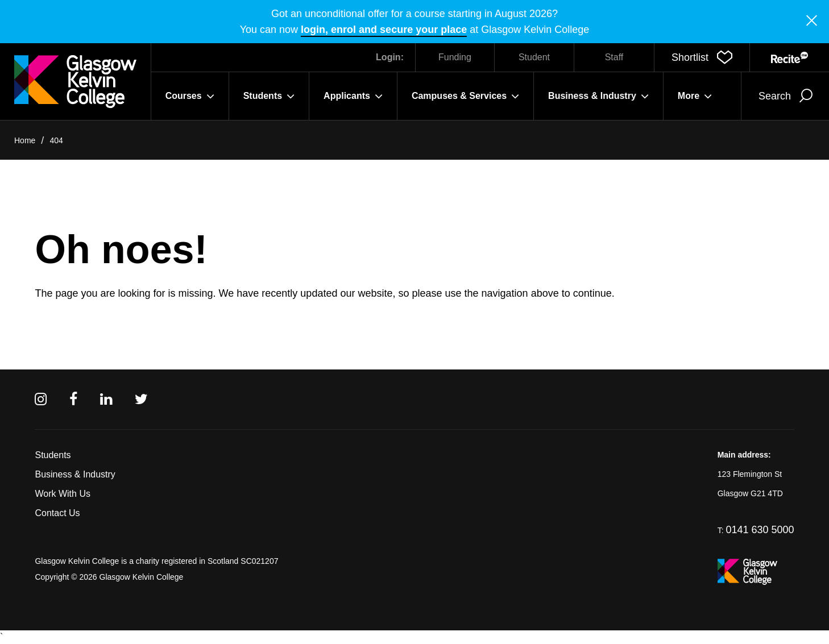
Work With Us (62, 494)
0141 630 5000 (760, 530)
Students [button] (269, 96)
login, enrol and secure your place (384, 30)
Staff (614, 57)
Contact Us (57, 513)
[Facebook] (73, 399)
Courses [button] (190, 96)
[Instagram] (41, 399)
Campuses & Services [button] (465, 96)
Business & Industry (75, 474)
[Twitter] (141, 399)
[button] (702, 57)
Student (534, 57)
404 (56, 140)
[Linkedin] (106, 399)
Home (25, 140)
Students (53, 455)
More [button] (695, 96)
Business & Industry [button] (598, 96)
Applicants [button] (353, 96)
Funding (455, 57)
